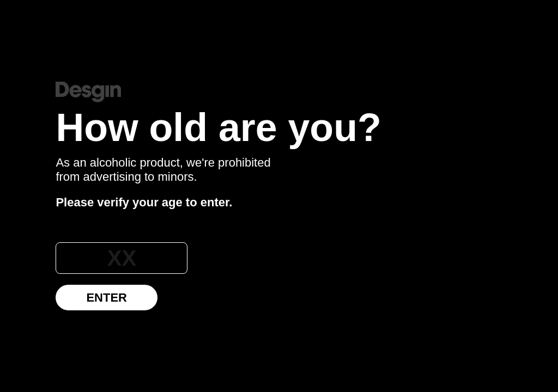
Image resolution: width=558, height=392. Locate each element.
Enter (107, 298)
